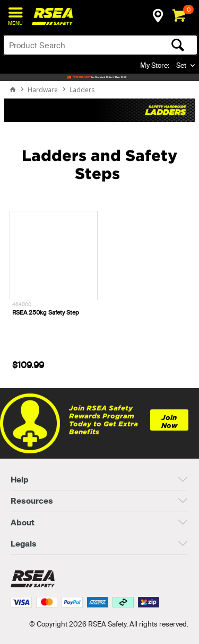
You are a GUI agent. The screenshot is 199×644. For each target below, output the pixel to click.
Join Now (169, 422)
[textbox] (79, 45)
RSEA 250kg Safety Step (46, 312)
